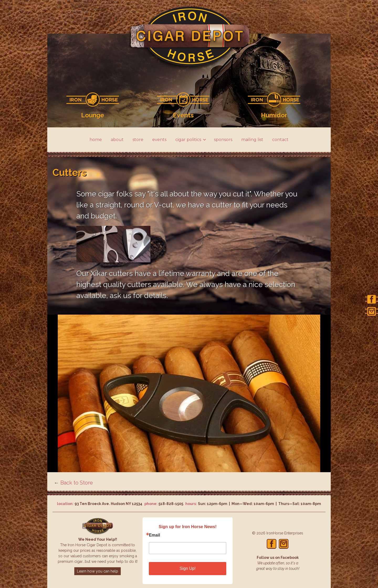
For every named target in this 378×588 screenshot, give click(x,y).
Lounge (93, 115)
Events (183, 115)
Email (154, 535)
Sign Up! (188, 568)
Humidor (274, 115)
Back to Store (77, 483)
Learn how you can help (98, 571)
